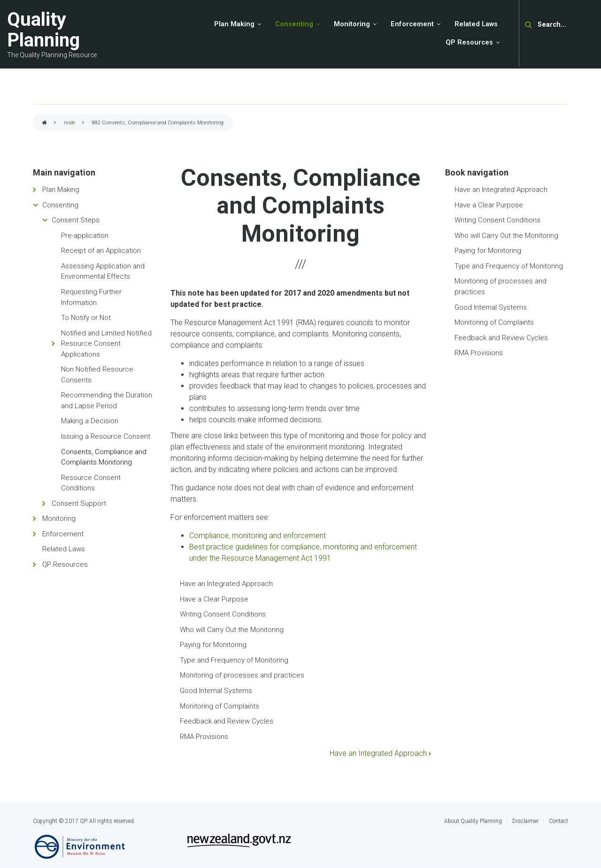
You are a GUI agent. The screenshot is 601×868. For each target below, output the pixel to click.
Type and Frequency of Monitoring (234, 660)
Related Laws (64, 549)
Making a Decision (90, 421)
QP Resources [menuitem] (469, 42)
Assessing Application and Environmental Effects (103, 271)
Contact (559, 821)
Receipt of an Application (101, 251)
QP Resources (65, 564)
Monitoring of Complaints (220, 706)
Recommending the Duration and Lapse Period (107, 400)
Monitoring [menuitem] (352, 24)
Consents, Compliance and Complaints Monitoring (104, 457)
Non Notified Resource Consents (97, 375)
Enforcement (63, 534)
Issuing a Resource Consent (106, 436)
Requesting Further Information (91, 297)
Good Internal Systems (216, 691)
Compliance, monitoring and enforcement (258, 536)
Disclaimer (525, 821)
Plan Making (61, 190)
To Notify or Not (86, 318)
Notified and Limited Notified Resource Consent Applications (106, 344)
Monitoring (59, 518)
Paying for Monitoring (213, 645)
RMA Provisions (204, 737)
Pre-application (85, 236)
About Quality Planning (473, 821)
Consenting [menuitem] (294, 24)
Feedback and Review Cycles (227, 721)
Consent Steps (76, 220)
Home (45, 123)
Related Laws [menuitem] (476, 24)
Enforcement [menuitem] (412, 24)
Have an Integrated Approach (226, 584)
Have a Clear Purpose (214, 599)
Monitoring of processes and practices (242, 675)
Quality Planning (43, 30)
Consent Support (79, 503)
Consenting (60, 205)
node (69, 123)
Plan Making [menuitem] (234, 24)
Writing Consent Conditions (223, 614)
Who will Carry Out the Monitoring (232, 630)
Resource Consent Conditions (91, 483)
